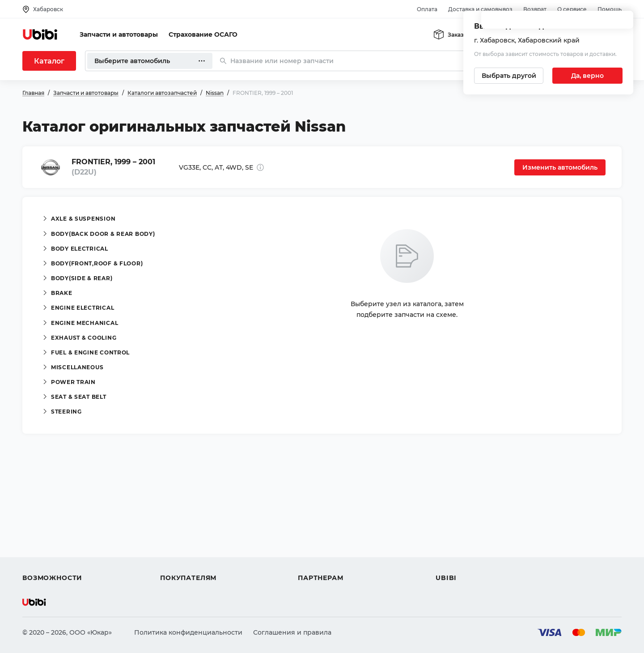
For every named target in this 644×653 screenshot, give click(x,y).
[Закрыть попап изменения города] (623, 23)
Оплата (427, 9)
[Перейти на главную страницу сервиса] (40, 34)
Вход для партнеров (332, 546)
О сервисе (572, 9)
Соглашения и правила (292, 632)
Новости (450, 546)
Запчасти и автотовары (119, 34)
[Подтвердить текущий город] (587, 76)
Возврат (535, 9)
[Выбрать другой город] (509, 76)
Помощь (610, 9)
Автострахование (52, 529)
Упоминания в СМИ (469, 562)
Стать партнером (326, 562)
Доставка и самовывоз (480, 9)
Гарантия (176, 562)
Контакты (451, 529)
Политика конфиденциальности (188, 632)
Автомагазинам (324, 529)
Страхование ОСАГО (203, 34)
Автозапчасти (45, 513)
